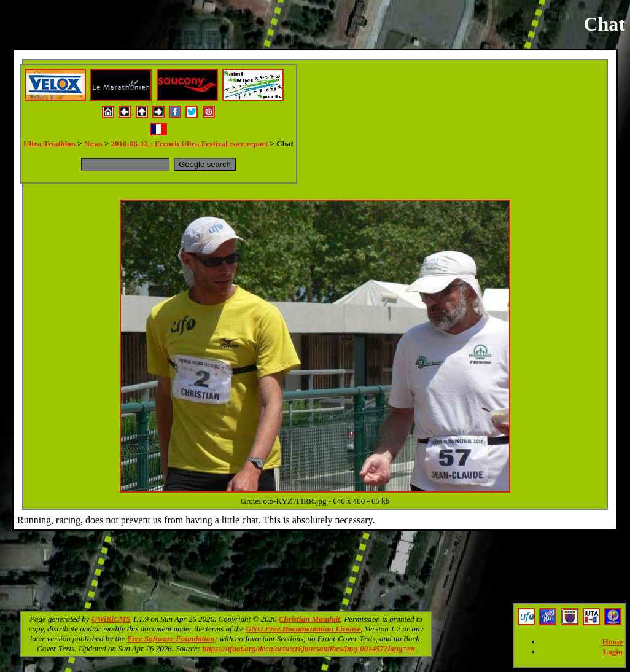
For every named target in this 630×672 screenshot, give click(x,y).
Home (612, 642)
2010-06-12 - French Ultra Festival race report (191, 143)
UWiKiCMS (111, 619)
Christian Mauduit (309, 619)
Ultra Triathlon (50, 143)
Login (612, 651)
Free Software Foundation (171, 639)
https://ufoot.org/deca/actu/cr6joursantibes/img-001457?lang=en (309, 648)
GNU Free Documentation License (303, 629)
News (94, 143)
